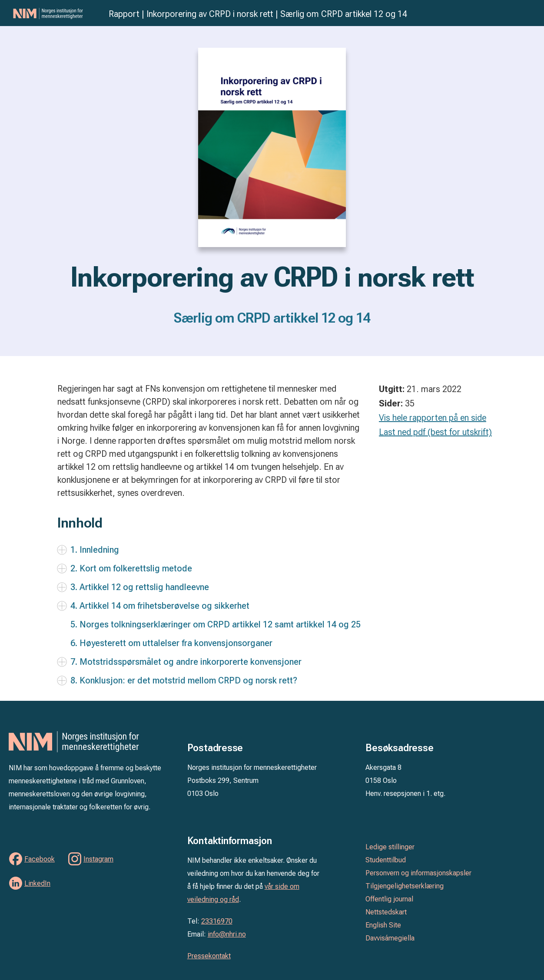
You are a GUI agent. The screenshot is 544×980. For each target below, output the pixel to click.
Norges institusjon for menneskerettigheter (56, 13)
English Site (383, 925)
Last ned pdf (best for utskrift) (435, 432)
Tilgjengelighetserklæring (405, 886)
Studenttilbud (386, 860)
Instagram (98, 859)
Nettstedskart (386, 912)
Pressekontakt (209, 956)
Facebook (40, 859)
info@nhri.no (227, 934)
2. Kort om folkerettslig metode (131, 568)
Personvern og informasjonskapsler (418, 873)
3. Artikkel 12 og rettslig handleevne (140, 587)
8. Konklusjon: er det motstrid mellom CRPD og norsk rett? (184, 680)
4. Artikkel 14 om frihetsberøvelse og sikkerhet (160, 606)
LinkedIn (37, 883)
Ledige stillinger (390, 847)
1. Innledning (95, 550)
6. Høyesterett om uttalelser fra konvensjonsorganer (171, 643)
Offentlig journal (389, 899)
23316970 (217, 921)
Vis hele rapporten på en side (433, 418)
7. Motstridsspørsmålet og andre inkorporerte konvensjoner (186, 662)
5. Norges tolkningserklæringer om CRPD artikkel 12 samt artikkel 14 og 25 (216, 624)
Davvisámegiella (390, 938)
